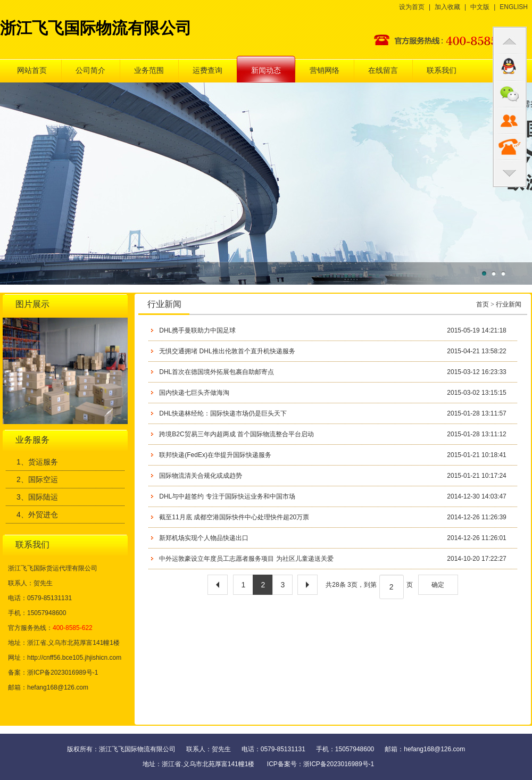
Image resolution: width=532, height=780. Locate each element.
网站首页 (32, 70)
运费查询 (207, 70)
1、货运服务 (37, 462)
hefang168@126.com (58, 687)
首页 (483, 304)
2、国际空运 (37, 479)
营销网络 (325, 70)
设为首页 (412, 7)
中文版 (480, 7)
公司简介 (90, 70)
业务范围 (149, 70)
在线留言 (383, 70)
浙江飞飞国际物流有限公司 (96, 28)
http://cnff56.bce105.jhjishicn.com (74, 658)
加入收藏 (447, 7)
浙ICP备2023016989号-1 (339, 764)
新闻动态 (266, 70)
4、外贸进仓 (37, 515)
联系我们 (442, 70)
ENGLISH (514, 7)
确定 (438, 585)
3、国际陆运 (37, 497)
